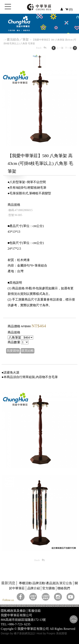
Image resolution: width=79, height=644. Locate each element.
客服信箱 (34, 611)
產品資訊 (52, 583)
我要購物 (13, 351)
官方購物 (49, 588)
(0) (69, 9)
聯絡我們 (64, 588)
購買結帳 (28, 351)
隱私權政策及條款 (13, 611)
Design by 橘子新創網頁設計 (19, 633)
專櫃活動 (25, 583)
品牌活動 (39, 583)
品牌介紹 (34, 588)
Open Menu (8, 9)
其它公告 (66, 583)
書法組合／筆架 (18, 39)
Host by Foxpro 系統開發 (52, 633)
